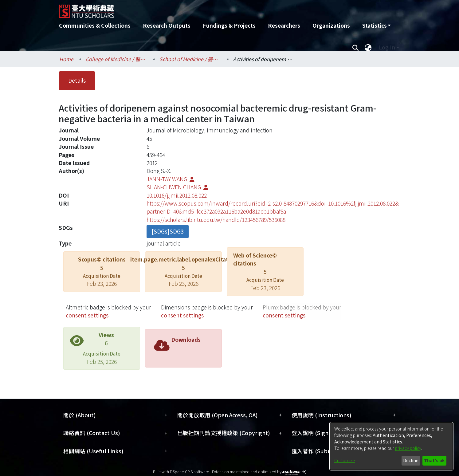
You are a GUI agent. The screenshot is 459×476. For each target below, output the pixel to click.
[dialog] (391, 446)
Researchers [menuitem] (284, 25)
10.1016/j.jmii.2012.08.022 (177, 195)
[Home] (196, 9)
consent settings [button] (87, 315)
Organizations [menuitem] (331, 25)
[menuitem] (376, 26)
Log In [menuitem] (387, 47)
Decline (411, 460)
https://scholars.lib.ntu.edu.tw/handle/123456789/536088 (216, 220)
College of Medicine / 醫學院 (116, 59)
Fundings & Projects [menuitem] (229, 25)
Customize (345, 460)
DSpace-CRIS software (189, 472)
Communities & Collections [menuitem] (95, 25)
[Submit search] (355, 47)
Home (66, 59)
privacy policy (408, 448)
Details (77, 80)
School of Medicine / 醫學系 (190, 59)
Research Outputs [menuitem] (167, 25)
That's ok (434, 460)
